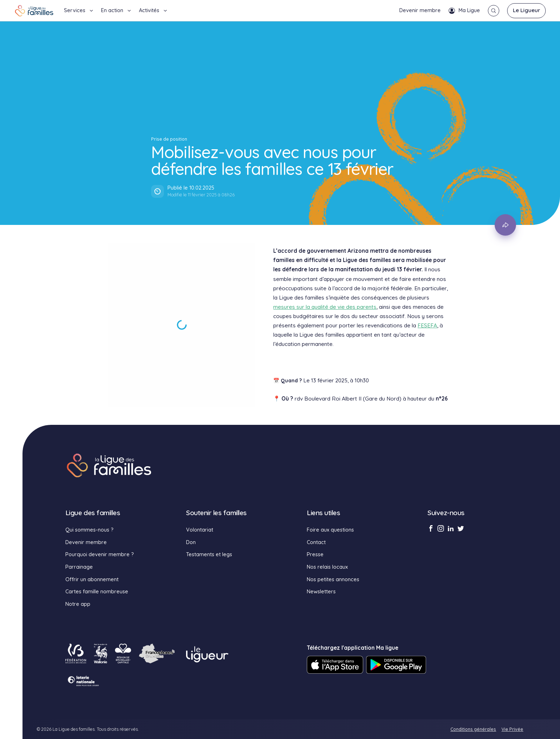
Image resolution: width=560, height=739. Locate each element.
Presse (315, 554)
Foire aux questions (330, 530)
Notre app (78, 604)
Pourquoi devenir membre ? (100, 554)
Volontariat (200, 530)
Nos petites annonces (333, 579)
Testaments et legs (209, 554)
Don (191, 542)
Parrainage (79, 567)
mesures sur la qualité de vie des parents (325, 307)
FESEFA (427, 325)
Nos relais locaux (327, 567)
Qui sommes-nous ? (89, 530)
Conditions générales (473, 729)
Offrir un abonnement (92, 579)
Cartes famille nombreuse (97, 592)
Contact (316, 542)
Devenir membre (420, 10)
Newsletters (321, 592)
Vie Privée (512, 729)
